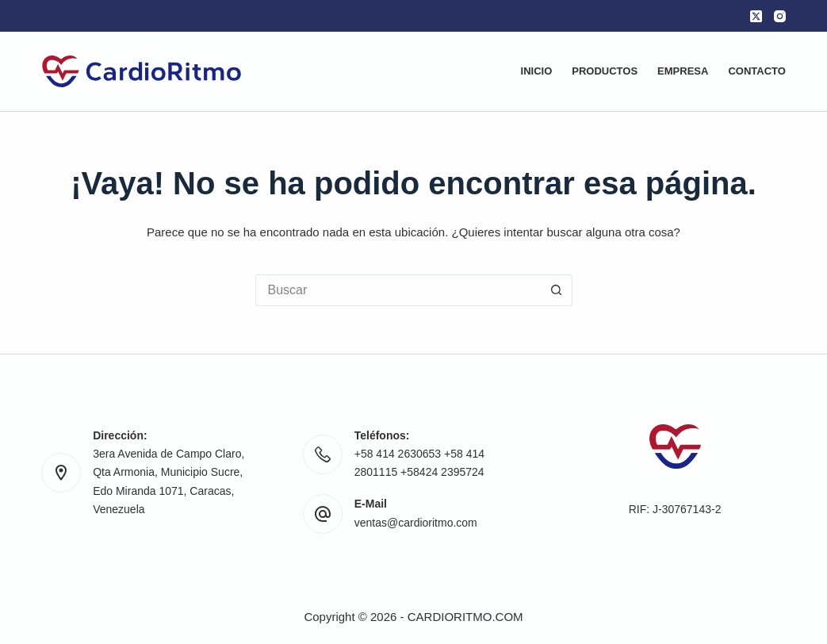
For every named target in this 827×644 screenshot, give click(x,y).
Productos (605, 71)
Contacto (756, 71)
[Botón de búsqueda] (557, 290)
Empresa (683, 71)
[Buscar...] (398, 290)
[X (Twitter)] (756, 16)
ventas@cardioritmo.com (416, 523)
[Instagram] (780, 16)
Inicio (537, 71)
